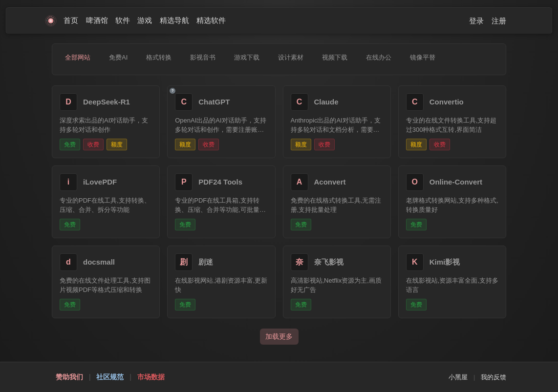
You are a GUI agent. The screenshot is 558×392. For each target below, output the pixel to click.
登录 (476, 21)
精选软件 (211, 20)
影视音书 (203, 57)
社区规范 (110, 377)
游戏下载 (247, 57)
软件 (123, 20)
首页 (71, 20)
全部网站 (78, 57)
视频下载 (335, 57)
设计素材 (291, 57)
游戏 (145, 20)
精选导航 (174, 20)
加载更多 (279, 336)
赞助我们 (69, 377)
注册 (499, 21)
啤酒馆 (97, 20)
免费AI (118, 57)
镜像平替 (423, 57)
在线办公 (379, 57)
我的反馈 (494, 377)
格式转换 (159, 57)
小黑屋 (458, 377)
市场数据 (151, 377)
